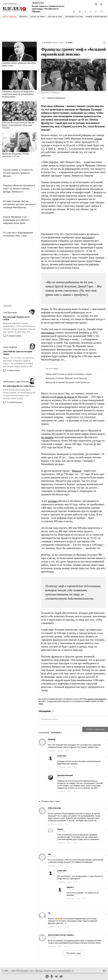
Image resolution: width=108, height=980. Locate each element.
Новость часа (39, 3)
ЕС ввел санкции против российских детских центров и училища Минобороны (19, 204)
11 (61, 927)
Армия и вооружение (96, 17)
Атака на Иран (38, 17)
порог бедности (66, 397)
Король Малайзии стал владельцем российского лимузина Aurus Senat (16, 220)
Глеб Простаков (10, 312)
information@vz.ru (66, 971)
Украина (23, 17)
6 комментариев (14, 336)
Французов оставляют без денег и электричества (68, 382)
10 (61, 824)
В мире (69, 43)
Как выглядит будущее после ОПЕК (16, 318)
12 (61, 866)
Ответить (52, 751)
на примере (47, 437)
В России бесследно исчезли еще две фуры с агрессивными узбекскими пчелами (18, 125)
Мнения (8, 306)
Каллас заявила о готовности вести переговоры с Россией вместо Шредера (48, 9)
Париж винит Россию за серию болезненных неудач (69, 374)
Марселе (77, 471)
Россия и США (55, 17)
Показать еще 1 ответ (51, 801)
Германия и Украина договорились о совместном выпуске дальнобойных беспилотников (18, 94)
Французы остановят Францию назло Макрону (66, 378)
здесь (41, 704)
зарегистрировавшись (97, 699)
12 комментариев (14, 402)
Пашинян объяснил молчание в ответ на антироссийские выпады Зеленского (19, 189)
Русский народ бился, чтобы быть (19, 386)
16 (61, 751)
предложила (48, 333)
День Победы (10, 17)
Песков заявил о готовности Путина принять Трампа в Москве (18, 173)
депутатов (87, 237)
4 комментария (13, 370)
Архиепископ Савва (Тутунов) (16, 382)
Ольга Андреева (10, 347)
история (52, 501)
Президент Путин (74, 17)
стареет (98, 139)
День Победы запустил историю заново (18, 353)
